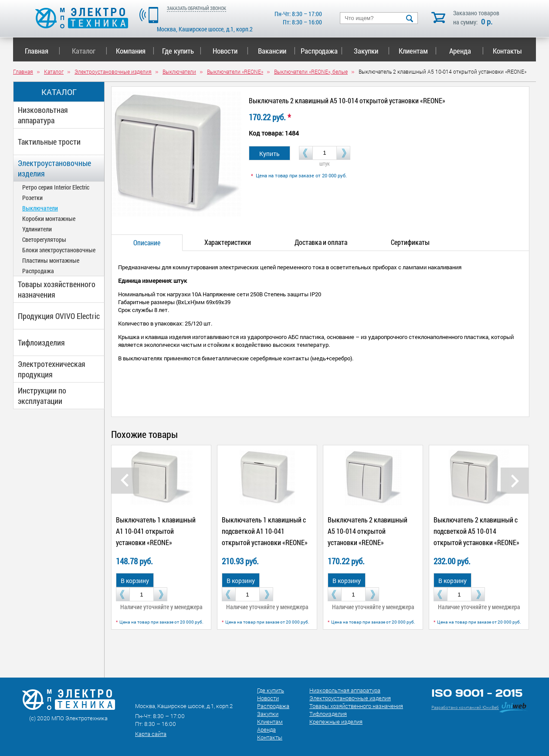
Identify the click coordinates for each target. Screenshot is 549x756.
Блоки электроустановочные (59, 250)
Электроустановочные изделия (54, 168)
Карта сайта (151, 734)
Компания (135, 51)
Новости (231, 51)
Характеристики (228, 242)
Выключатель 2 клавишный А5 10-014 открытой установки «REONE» (368, 531)
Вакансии (277, 51)
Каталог (90, 51)
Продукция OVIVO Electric (59, 316)
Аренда (466, 51)
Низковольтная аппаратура (43, 115)
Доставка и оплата (321, 242)
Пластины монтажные (51, 260)
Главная (42, 51)
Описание (147, 242)
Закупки (372, 51)
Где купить (182, 51)
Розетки (32, 198)
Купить (269, 154)
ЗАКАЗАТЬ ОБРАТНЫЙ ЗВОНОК (197, 8)
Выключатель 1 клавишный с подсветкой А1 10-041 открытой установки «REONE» (265, 531)
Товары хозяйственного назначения (57, 289)
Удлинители (37, 229)
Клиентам (418, 51)
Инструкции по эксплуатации (42, 396)
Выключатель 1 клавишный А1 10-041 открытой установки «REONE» (156, 531)
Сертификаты (410, 242)
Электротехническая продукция (52, 369)
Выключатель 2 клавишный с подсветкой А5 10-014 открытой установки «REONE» (476, 531)
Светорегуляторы (44, 239)
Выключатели (40, 208)
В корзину (135, 581)
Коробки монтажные (49, 219)
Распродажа (320, 51)
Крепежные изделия (336, 722)
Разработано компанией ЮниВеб (465, 707)
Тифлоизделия (41, 342)
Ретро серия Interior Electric (56, 187)
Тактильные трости (49, 142)
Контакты (507, 51)
